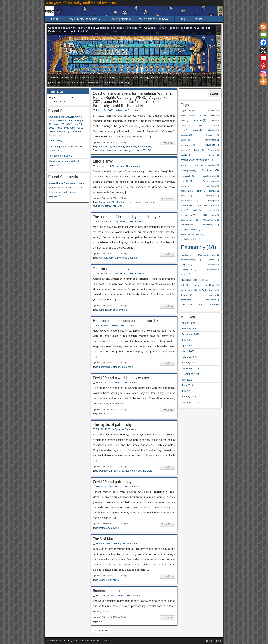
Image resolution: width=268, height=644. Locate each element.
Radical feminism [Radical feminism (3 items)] (195, 280)
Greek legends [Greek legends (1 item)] (211, 181)
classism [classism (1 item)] (186, 135)
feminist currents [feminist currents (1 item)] (210, 176)
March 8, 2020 (104, 544)
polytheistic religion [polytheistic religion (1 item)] (191, 260)
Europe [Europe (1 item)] (214, 155)
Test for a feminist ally (111, 269)
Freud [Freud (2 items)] (186, 181)
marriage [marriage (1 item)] (213, 201)
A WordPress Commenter (63, 183)
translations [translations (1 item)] (188, 300)
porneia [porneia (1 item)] (214, 260)
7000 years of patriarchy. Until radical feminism (81, 3)
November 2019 (190, 374)
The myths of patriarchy (112, 425)
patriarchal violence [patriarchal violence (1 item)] (191, 239)
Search (214, 94)
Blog (182, 19)
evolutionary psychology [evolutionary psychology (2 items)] (197, 160)
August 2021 (188, 323)
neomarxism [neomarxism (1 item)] (188, 215)
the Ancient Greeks (109, 202)
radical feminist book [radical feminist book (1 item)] (192, 285)
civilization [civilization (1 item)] (213, 130)
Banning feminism (108, 591)
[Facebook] (263, 42)
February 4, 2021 (105, 166)
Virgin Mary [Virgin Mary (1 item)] (212, 300)
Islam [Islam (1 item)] (201, 191)
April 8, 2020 (103, 325)
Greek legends (127, 471)
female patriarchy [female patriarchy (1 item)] (190, 171)
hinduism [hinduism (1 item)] (187, 186)
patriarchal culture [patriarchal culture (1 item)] (190, 230)
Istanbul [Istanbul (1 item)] (214, 191)
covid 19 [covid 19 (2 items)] (212, 145)
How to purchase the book (152, 19)
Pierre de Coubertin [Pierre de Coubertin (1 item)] (209, 255)
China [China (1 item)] (197, 130)
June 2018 (187, 385)
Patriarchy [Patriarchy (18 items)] (198, 247)
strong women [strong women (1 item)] (189, 290)
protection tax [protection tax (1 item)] (189, 269)
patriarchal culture (114, 206)
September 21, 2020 (107, 273)
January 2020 (189, 363)
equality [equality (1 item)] (186, 155)
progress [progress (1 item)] (186, 265)
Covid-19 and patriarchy (112, 482)
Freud (124, 202)
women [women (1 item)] (214, 305)
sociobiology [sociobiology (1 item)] (212, 285)
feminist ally (105, 310)
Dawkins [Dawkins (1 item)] (213, 150)
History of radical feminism (81, 19)
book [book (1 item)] (185, 130)
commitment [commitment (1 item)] (212, 140)
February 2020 (190, 357)
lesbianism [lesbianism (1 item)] (187, 196)
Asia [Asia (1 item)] (185, 121)
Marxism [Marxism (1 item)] (186, 205)
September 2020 (191, 334)
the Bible (147, 471)
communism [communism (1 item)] (188, 145)
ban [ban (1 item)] (216, 121)
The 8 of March (105, 539)
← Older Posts (100, 631)
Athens (103, 580)
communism (145, 147)
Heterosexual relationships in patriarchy (125, 321)
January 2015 (189, 397)
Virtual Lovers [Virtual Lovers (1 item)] (189, 305)
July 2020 (187, 340)
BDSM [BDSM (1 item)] (185, 125)
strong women (121, 310)
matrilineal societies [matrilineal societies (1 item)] (209, 205)
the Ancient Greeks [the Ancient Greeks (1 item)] (209, 290)
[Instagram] (263, 74)
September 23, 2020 (107, 221)
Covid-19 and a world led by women (121, 378)
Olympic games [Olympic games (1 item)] (189, 220)
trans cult (137, 150)
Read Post (168, 143)
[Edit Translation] (50, 101)
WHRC (147, 150)
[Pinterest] (263, 66)
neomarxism (110, 150)
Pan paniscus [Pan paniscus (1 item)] (189, 225)
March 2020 (188, 351)
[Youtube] (263, 58)
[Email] (263, 35)
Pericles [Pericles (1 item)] (186, 255)
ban (101, 621)
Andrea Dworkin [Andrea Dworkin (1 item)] (190, 115)
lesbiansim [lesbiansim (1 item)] (213, 196)
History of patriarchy (119, 19)
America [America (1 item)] (214, 110)
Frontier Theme (213, 641)
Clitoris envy (103, 161)
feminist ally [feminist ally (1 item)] (188, 176)
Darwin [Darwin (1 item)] (199, 150)
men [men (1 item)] (185, 210)
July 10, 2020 (103, 429)
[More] (263, 82)
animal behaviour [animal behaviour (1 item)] (210, 115)
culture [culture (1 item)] (186, 150)
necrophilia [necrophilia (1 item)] (212, 210)
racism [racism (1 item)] (185, 274)
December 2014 (190, 402)
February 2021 (190, 329)
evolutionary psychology (112, 147)
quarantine (127, 367)
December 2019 (190, 368)
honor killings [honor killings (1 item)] (211, 186)
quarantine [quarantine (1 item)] (213, 269)
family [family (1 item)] (185, 165)
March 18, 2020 (104, 486)
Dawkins (97, 150)
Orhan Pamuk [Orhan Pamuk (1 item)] (211, 220)
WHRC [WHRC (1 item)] (203, 305)
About (54, 19)
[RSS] (263, 27)
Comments (134, 110)
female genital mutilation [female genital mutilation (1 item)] (206, 165)
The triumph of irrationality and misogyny (126, 217)
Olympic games (108, 258)
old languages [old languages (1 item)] (211, 215)
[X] (263, 50)
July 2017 (187, 391)
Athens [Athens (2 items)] (200, 120)
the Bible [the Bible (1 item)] (186, 295)
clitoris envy (135, 202)
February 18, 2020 (106, 595)
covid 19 (104, 414)
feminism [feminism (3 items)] (210, 170)
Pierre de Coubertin (128, 258)
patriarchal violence (110, 367)
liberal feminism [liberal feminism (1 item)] (189, 201)
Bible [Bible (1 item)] (215, 125)
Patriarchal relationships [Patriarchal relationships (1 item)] (193, 234)
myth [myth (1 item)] (197, 210)
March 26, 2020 (104, 383)
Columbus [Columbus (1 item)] (187, 140)
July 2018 (187, 380)
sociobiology (124, 150)
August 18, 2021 (105, 110)
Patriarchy (132, 147)
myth (139, 471)
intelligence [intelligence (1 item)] (188, 191)
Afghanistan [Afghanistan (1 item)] (188, 110)
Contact (197, 19)
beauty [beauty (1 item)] (200, 125)
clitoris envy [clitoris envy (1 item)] (212, 135)
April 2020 (187, 346)
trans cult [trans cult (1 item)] (213, 295)
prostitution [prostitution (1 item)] (212, 265)
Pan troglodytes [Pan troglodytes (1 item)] (210, 225)
